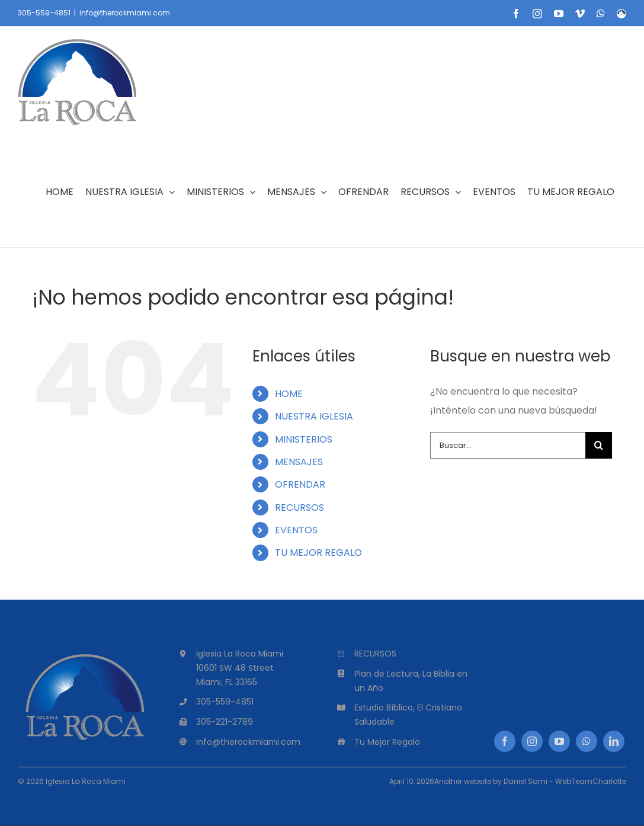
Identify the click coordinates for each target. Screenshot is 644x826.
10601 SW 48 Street (235, 668)
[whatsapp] (587, 741)
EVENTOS (296, 530)
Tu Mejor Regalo (387, 742)
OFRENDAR (300, 484)
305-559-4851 (44, 13)
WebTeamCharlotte (591, 781)
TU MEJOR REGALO (318, 553)
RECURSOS (299, 508)
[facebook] (505, 741)
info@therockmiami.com (125, 13)
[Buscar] (599, 445)
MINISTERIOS (304, 439)
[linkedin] (614, 741)
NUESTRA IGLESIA (314, 416)
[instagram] (532, 741)
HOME (289, 394)
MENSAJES (299, 462)
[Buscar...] (507, 445)
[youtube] (559, 741)
